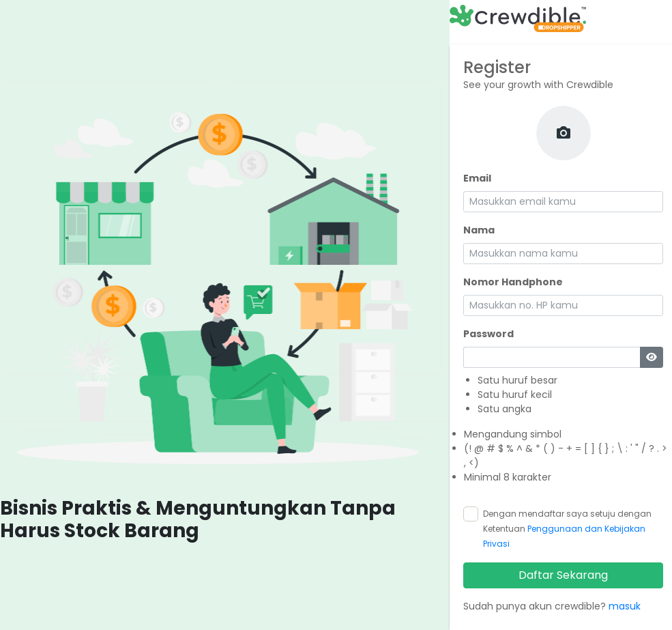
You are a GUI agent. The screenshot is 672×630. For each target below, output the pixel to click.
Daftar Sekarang (563, 575)
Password (488, 334)
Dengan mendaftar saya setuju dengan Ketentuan (567, 529)
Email (477, 178)
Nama (479, 230)
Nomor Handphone (513, 282)
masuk (625, 606)
